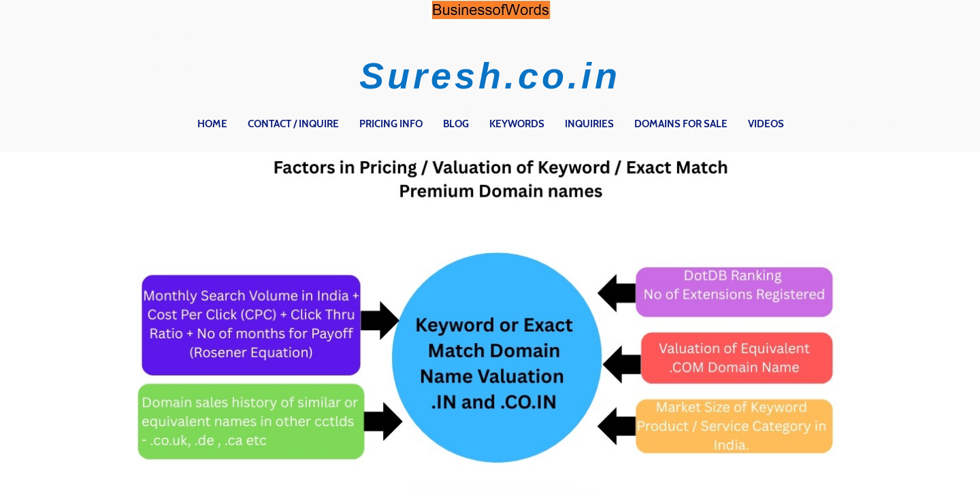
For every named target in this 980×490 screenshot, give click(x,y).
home (212, 124)
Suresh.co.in (490, 76)
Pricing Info (391, 124)
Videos (766, 124)
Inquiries (589, 124)
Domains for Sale (681, 124)
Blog (456, 124)
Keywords (517, 124)
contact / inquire (293, 124)
